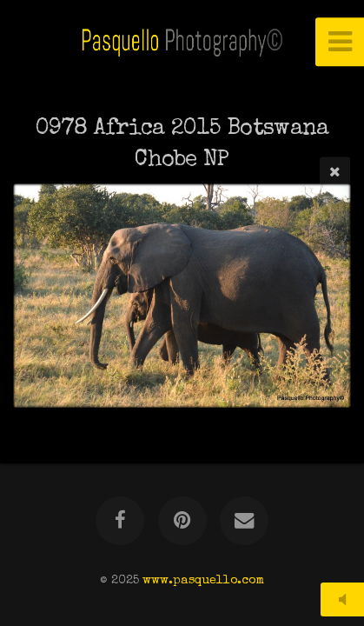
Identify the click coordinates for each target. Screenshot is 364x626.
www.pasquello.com (203, 581)
